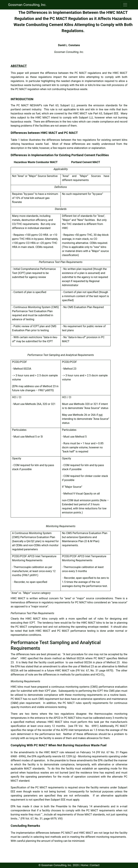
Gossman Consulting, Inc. (27, 5)
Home (84, 865)
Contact (95, 865)
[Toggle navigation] (125, 5)
